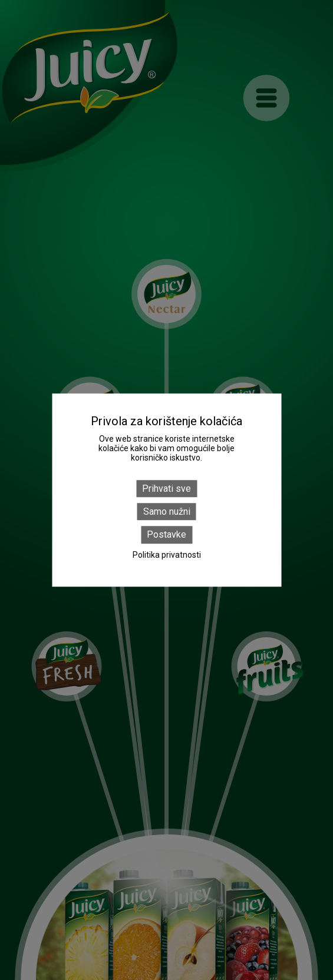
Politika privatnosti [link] (167, 555)
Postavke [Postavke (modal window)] (166, 535)
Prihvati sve (166, 489)
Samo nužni (167, 511)
